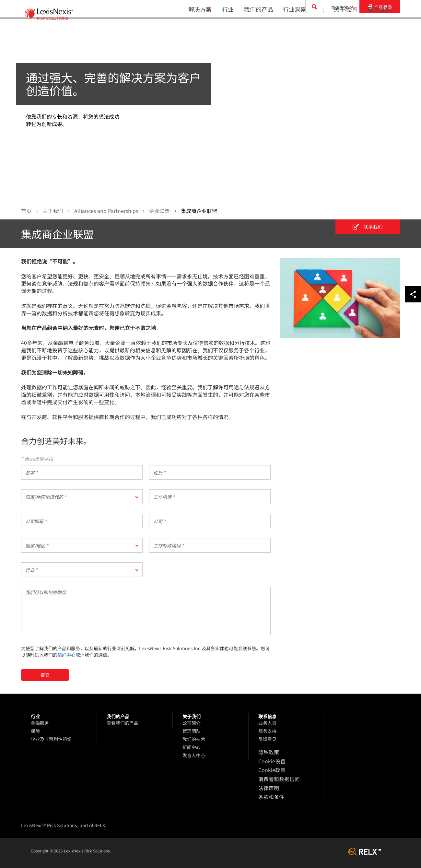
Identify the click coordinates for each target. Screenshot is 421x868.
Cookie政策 (270, 768)
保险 (35, 731)
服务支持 (267, 731)
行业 (219, 31)
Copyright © (42, 846)
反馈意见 (267, 739)
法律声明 (267, 785)
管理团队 (192, 731)
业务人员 (267, 723)
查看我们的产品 (123, 723)
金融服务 (40, 723)
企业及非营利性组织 (51, 739)
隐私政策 (267, 752)
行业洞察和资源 (299, 31)
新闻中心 (192, 747)
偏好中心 (66, 655)
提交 (45, 675)
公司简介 (192, 723)
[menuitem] (190, 31)
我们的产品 (254, 31)
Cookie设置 (270, 760)
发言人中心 (194, 756)
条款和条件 (270, 793)
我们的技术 (194, 739)
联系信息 (379, 31)
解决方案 (187, 31)
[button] (82, 497)
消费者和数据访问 (276, 777)
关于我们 (341, 31)
